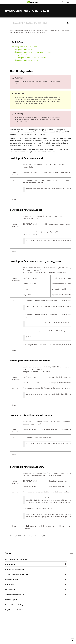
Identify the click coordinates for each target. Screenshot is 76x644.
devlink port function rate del (24, 49)
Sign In (68, 2)
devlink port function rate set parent (27, 55)
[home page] (32, 2)
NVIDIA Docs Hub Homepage (19, 30)
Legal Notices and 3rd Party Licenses (17, 608)
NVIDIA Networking (37, 30)
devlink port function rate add (25, 47)
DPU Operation (10, 588)
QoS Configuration (39, 32)
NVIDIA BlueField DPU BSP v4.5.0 (21, 32)
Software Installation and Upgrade (17, 573)
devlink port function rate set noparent (31, 57)
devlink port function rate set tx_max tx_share (31, 52)
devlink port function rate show (25, 60)
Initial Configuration (12, 578)
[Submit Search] (67, 23)
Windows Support (11, 598)
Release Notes (10, 563)
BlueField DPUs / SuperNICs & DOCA (57, 30)
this (51, 81)
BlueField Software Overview (15, 568)
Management (10, 583)
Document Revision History (14, 603)
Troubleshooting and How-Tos (15, 593)
